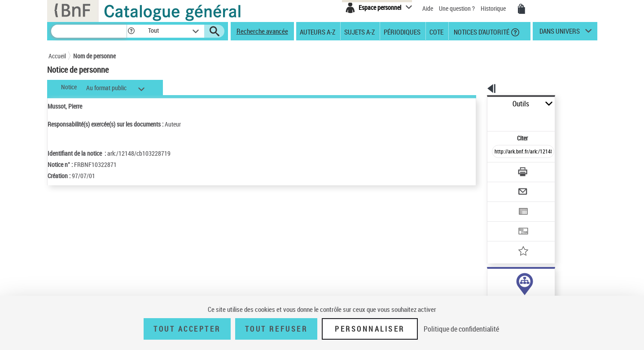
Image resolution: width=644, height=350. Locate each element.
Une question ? (457, 8)
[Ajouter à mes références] (504, 222)
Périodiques (402, 31)
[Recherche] (89, 31)
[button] (131, 31)
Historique (494, 8)
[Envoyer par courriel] (498, 170)
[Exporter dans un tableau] (504, 187)
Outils (477, 104)
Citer (484, 118)
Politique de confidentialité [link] (461, 329)
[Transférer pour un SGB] (502, 205)
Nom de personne (94, 56)
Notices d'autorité (481, 31)
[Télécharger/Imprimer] (500, 152)
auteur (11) (492, 282)
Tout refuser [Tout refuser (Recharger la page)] (276, 329)
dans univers (560, 33)
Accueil (57, 56)
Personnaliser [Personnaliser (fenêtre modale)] (370, 329)
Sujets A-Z (359, 31)
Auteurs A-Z (318, 31)
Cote (436, 31)
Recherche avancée (262, 31)
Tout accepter (187, 329)
